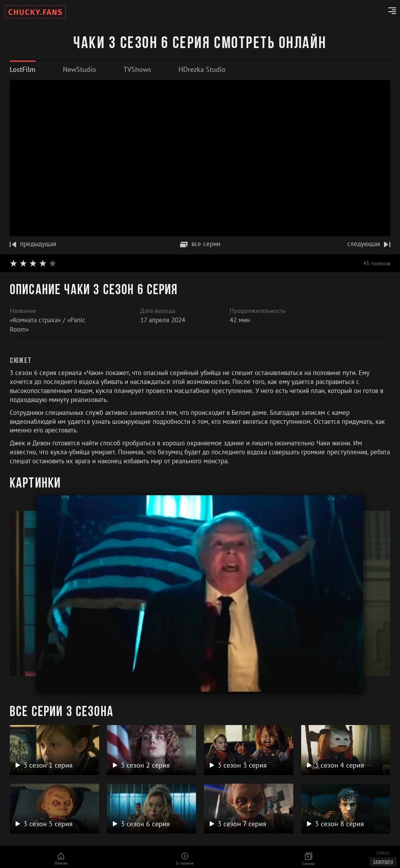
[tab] (23, 69)
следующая (369, 244)
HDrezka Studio (202, 69)
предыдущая (33, 244)
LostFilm (23, 69)
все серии (200, 244)
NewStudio (79, 69)
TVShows (137, 69)
